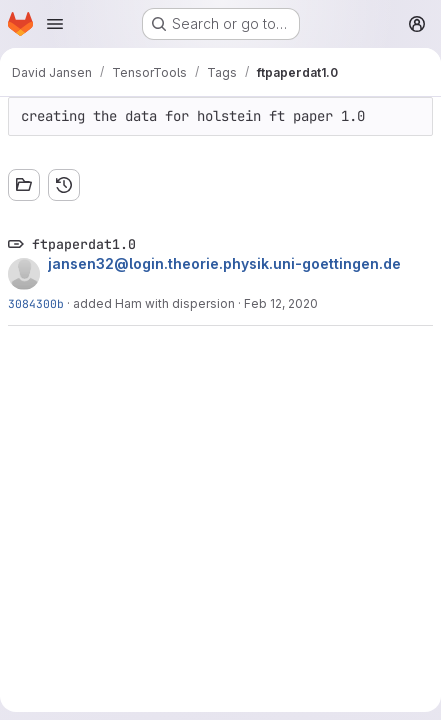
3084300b (36, 303)
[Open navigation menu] (55, 24)
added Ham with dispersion (154, 303)
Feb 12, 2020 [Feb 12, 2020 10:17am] (281, 303)
